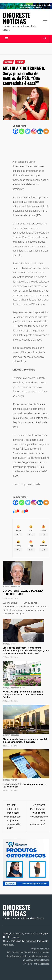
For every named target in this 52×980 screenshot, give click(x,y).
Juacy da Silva (16, 586)
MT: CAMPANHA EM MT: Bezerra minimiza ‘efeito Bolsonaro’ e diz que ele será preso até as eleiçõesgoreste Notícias (27, 956)
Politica (20, 62)
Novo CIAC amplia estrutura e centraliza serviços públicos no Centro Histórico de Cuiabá (23, 694)
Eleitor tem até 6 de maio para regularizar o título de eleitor (24, 785)
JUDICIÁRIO (15, 735)
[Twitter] (28, 131)
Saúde (13, 644)
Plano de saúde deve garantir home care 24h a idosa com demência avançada (25, 741)
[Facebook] (16, 131)
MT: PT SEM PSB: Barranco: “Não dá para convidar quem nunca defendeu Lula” (38, 815)
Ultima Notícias (42, 964)
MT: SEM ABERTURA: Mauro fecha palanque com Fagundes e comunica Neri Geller (14, 817)
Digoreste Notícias (17, 18)
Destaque (8, 62)
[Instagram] (34, 131)
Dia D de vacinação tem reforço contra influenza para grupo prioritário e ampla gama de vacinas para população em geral (26, 650)
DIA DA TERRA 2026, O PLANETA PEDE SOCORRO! (23, 592)
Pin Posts (28, 964)
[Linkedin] (40, 131)
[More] (46, 131)
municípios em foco (18, 688)
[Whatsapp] (22, 131)
